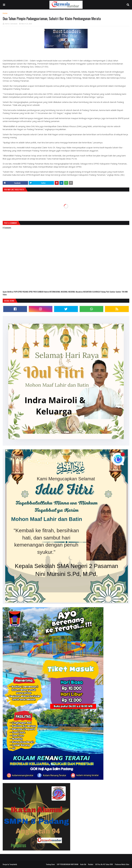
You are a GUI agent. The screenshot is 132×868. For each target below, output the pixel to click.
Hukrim (47, 292)
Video (5, 294)
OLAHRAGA (96, 292)
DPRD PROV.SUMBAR (36, 292)
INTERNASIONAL (55, 292)
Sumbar (113, 292)
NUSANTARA (88, 292)
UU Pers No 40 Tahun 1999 (104, 864)
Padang (103, 292)
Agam (5, 292)
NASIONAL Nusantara (76, 292)
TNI (123, 292)
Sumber (119, 292)
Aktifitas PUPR (13, 292)
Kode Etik (83, 864)
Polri (108, 292)
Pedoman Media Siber (122, 864)
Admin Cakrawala (11, 24)
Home (5, 13)
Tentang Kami (50, 864)
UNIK (126, 292)
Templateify (13, 864)
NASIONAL (65, 292)
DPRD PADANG (23, 292)
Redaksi (91, 864)
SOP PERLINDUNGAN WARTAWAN (68, 864)
